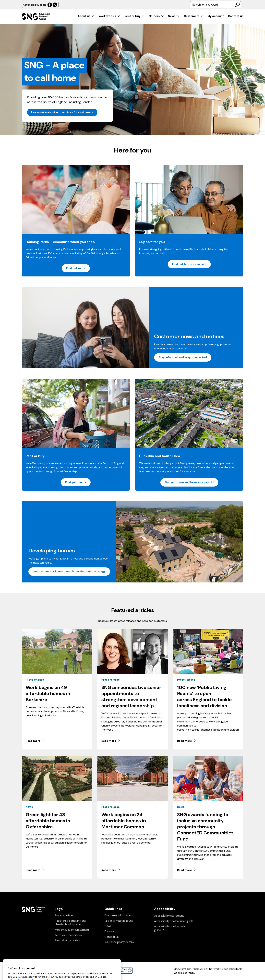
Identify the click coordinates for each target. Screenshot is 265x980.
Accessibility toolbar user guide (174, 921)
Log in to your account (119, 921)
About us (86, 16)
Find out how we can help (189, 264)
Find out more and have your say (192, 482)
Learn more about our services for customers (62, 112)
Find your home (76, 482)
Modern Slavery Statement (72, 930)
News (174, 16)
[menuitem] (86, 16)
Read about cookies (67, 940)
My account (216, 16)
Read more (35, 741)
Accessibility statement (169, 916)
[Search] (237, 5)
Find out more (76, 268)
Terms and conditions (68, 935)
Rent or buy (135, 16)
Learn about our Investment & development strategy (69, 571)
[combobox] (216, 5)
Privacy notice (64, 915)
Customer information (118, 915)
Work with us (109, 16)
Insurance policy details (119, 942)
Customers (194, 16)
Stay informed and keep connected (183, 357)
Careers (156, 16)
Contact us (236, 16)
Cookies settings (184, 973)
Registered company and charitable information (71, 923)
